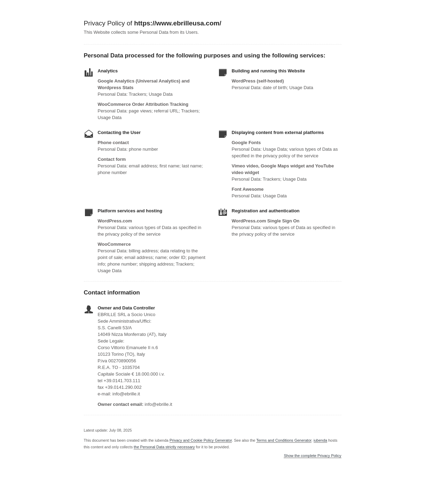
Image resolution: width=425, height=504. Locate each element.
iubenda (320, 440)
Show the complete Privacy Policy (312, 456)
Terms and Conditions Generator (284, 440)
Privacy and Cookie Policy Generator (201, 440)
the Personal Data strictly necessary (164, 447)
